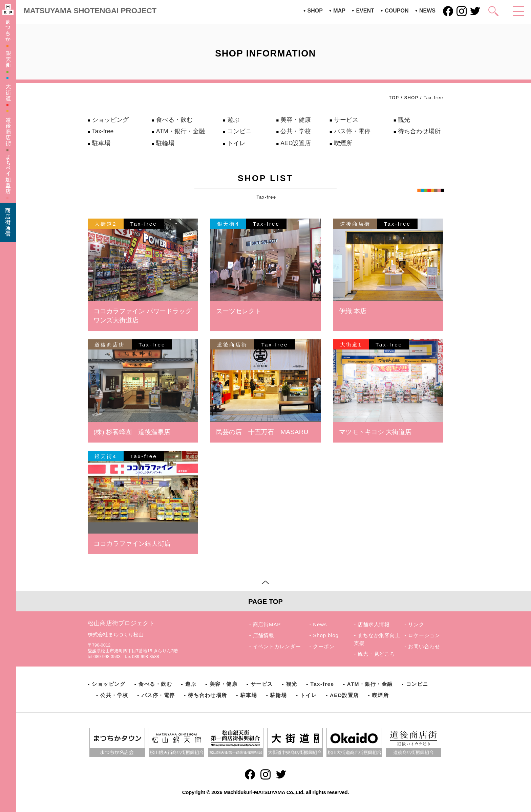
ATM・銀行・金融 (180, 131)
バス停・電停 (352, 131)
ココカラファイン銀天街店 (132, 544)
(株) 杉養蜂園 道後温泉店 (132, 432)
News (320, 624)
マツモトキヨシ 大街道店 (375, 432)
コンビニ (239, 131)
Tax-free (103, 131)
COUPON (397, 11)
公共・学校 (296, 131)
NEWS (427, 11)
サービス (346, 120)
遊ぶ (233, 120)
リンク (416, 624)
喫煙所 (343, 143)
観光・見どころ (376, 654)
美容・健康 (296, 120)
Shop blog (326, 635)
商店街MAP (267, 624)
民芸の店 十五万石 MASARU (262, 432)
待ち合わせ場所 (419, 131)
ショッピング (110, 120)
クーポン (324, 646)
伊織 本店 (353, 311)
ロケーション (424, 635)
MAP (339, 11)
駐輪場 (165, 143)
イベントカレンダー (277, 646)
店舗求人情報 (374, 624)
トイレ (236, 143)
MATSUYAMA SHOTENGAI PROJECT (90, 11)
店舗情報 (264, 635)
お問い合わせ (424, 646)
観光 (404, 120)
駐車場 (101, 143)
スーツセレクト (239, 311)
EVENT (365, 11)
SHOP (315, 11)
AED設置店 (296, 143)
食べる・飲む (174, 120)
